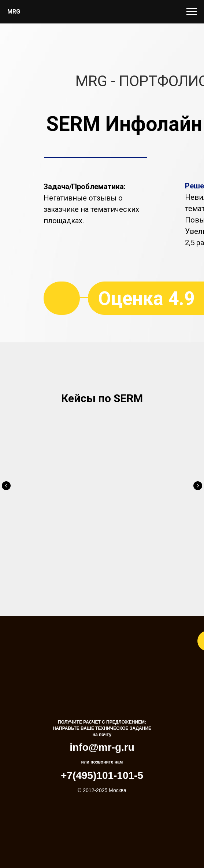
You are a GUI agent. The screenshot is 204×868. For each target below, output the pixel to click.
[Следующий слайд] (198, 485)
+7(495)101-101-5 (102, 762)
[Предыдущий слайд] (6, 485)
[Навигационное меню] (192, 12)
